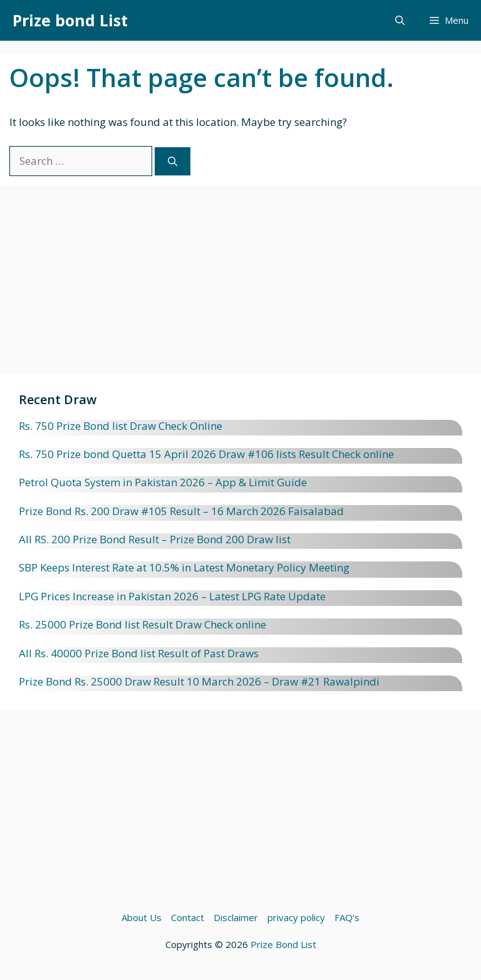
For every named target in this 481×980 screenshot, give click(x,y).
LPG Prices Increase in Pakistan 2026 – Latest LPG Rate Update (172, 596)
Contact (188, 917)
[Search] (173, 161)
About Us (142, 917)
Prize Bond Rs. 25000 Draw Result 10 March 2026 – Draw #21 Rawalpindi (199, 681)
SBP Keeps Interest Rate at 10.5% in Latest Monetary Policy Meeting (184, 567)
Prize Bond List (283, 944)
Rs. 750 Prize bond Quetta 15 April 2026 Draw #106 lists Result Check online (206, 454)
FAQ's (347, 917)
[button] (400, 20)
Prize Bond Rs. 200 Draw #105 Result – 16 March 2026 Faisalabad (181, 511)
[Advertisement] (240, 286)
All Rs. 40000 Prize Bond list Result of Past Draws (139, 653)
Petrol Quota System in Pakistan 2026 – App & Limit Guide (163, 482)
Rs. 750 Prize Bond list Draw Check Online (121, 426)
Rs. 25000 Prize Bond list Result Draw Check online (142, 624)
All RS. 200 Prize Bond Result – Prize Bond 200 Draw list (155, 539)
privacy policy (296, 917)
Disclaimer (236, 917)
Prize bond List (70, 20)
